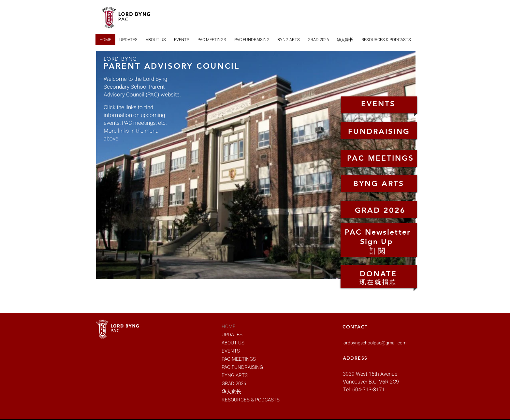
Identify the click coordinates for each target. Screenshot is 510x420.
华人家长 (231, 392)
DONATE (378, 274)
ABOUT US (233, 343)
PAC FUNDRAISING (242, 367)
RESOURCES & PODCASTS (245, 400)
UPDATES (232, 335)
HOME (229, 326)
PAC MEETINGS (239, 359)
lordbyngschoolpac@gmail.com (374, 343)
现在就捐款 (378, 282)
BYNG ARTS (235, 375)
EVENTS (231, 351)
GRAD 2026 (234, 384)
